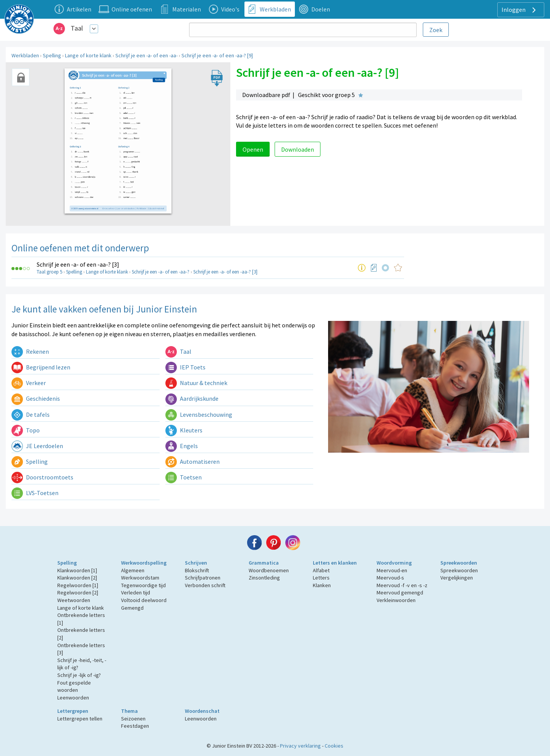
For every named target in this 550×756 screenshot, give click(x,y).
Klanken (322, 585)
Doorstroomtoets (42, 477)
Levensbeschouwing (199, 414)
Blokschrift (197, 570)
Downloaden (298, 149)
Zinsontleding (264, 578)
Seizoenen (133, 719)
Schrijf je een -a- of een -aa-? (161, 272)
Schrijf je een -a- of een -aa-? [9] (217, 55)
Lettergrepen (73, 711)
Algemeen (133, 570)
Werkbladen (25, 55)
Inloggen (520, 10)
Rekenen (30, 351)
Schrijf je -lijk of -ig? (79, 675)
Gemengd (132, 608)
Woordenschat (202, 711)
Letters (321, 578)
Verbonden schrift (205, 585)
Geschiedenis (36, 398)
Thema (129, 711)
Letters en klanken (335, 563)
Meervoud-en (392, 570)
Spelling (52, 55)
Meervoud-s (390, 578)
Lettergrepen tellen (80, 719)
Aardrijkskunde (192, 398)
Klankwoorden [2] (77, 578)
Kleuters (184, 430)
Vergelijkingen (457, 578)
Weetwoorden (74, 600)
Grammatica (264, 563)
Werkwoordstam (140, 578)
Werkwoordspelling (144, 563)
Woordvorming (394, 563)
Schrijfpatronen (203, 578)
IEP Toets (185, 367)
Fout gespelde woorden (74, 686)
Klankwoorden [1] (77, 570)
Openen (253, 149)
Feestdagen (135, 726)
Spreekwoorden (459, 563)
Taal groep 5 (49, 272)
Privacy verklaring (300, 746)
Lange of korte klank (88, 55)
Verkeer (29, 383)
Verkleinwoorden (396, 600)
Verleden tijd (136, 592)
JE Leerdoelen (37, 446)
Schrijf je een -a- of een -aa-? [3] (78, 264)
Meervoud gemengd (400, 592)
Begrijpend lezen (41, 367)
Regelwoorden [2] (78, 592)
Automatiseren (192, 461)
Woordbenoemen (269, 570)
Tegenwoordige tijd (143, 585)
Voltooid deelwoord (144, 600)
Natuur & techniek (196, 383)
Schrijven (196, 563)
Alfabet (321, 570)
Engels (182, 446)
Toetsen (184, 477)
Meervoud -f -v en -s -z (402, 585)
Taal (77, 28)
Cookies (334, 746)
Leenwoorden (73, 698)
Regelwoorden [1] (78, 585)
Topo (26, 430)
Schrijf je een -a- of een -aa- (146, 55)
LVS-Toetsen (35, 493)
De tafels (31, 414)
